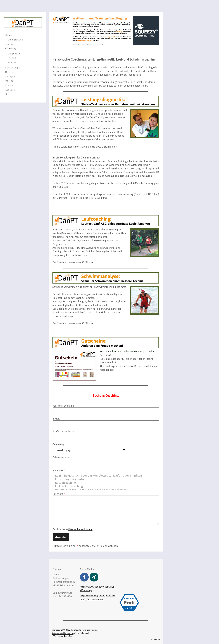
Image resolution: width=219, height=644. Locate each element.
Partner (10, 81)
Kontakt (10, 90)
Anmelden (155, 639)
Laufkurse (11, 44)
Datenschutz (57, 633)
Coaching (11, 49)
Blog (8, 94)
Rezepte (10, 77)
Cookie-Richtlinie (72, 633)
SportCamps (13, 68)
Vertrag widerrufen (63, 636)
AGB (65, 630)
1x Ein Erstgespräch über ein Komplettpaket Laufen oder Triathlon (106, 476)
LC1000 (12, 58)
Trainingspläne (14, 40)
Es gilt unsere (73, 529)
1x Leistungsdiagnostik (106, 479)
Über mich (11, 72)
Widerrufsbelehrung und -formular (84, 630)
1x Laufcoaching (106, 483)
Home (9, 35)
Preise (9, 85)
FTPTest (13, 63)
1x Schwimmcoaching (106, 486)
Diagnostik (14, 54)
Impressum (57, 630)
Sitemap (84, 633)
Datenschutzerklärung (80, 529)
